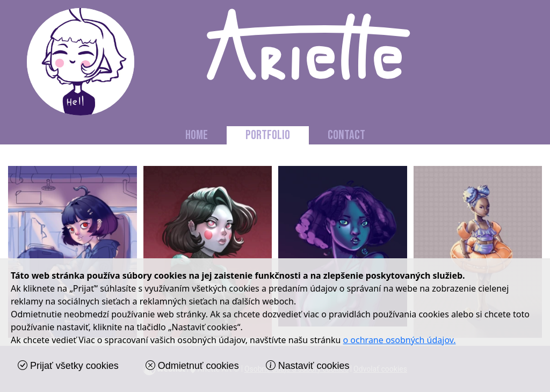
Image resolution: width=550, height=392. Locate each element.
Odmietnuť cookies (192, 366)
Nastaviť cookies (308, 366)
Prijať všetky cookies (68, 366)
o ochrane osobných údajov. (400, 340)
